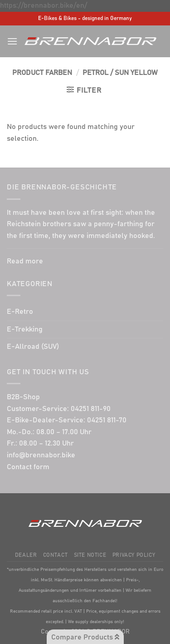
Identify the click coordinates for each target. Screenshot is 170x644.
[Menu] (12, 41)
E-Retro (20, 312)
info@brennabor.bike (41, 455)
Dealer (26, 555)
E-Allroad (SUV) (33, 347)
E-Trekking (25, 329)
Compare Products (85, 637)
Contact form (28, 467)
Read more (25, 261)
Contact (55, 555)
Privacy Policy (134, 555)
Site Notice (90, 555)
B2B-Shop (23, 397)
